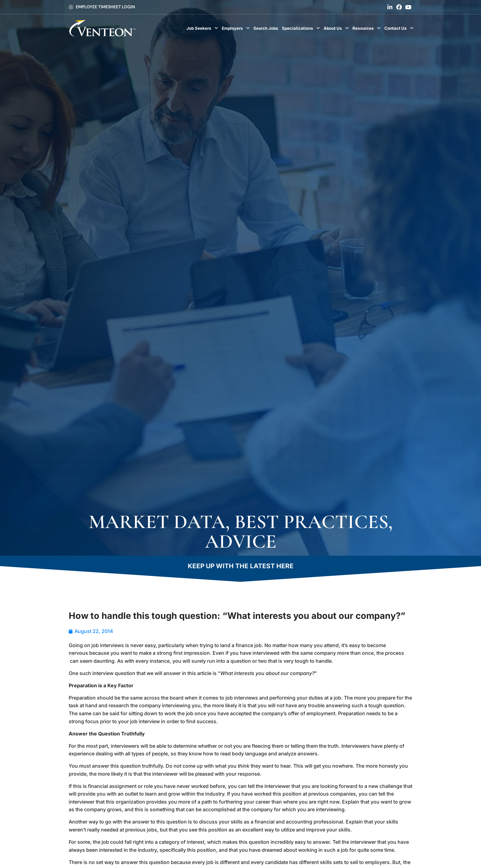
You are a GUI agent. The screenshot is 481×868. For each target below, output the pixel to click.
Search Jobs (267, 30)
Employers (237, 28)
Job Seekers (203, 28)
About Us (337, 28)
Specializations (302, 28)
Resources (367, 28)
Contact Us (400, 28)
